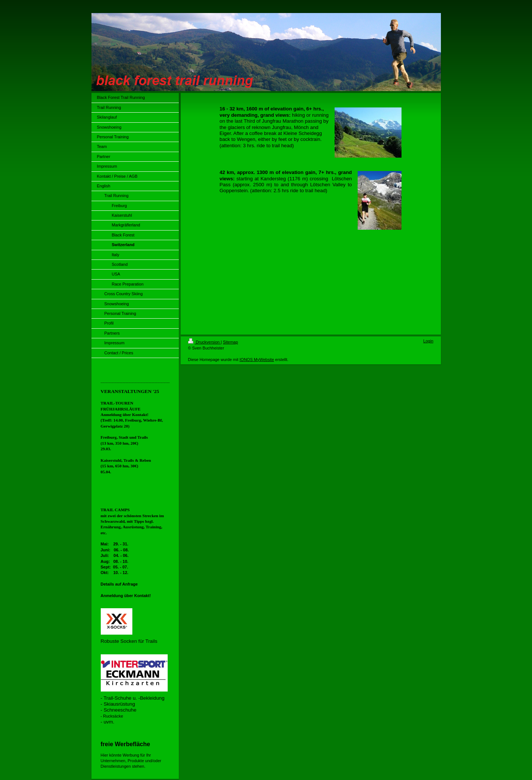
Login (428, 341)
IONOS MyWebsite (257, 360)
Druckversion (204, 342)
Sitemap (230, 342)
